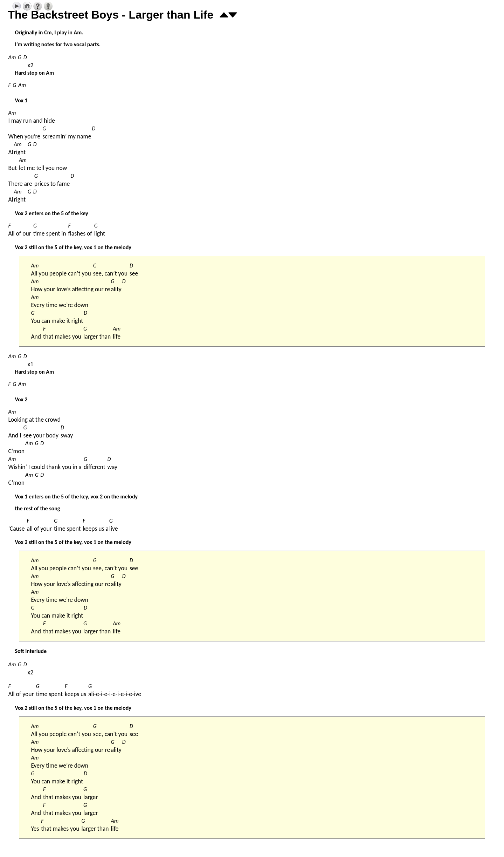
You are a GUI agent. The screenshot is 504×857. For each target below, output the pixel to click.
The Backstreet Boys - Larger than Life (111, 15)
